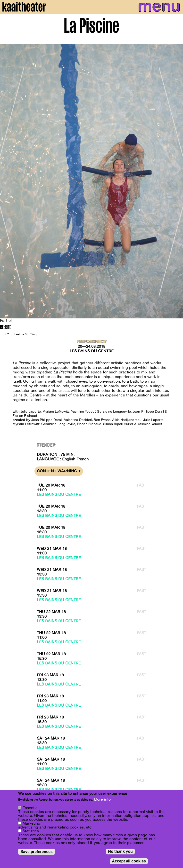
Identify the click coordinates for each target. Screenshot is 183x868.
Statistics (31, 831)
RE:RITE (6, 328)
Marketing (31, 823)
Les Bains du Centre (92, 351)
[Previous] (7, 181)
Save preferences (37, 852)
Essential (31, 808)
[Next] (176, 181)
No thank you (120, 851)
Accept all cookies (129, 861)
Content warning (59, 471)
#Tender (46, 445)
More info (102, 799)
